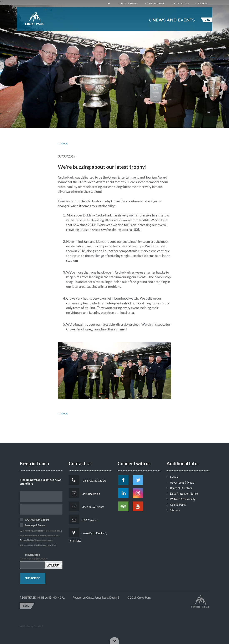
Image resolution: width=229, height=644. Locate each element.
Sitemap (173, 510)
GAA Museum (83, 519)
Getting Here (155, 4)
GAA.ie (173, 477)
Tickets (201, 4)
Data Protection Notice (182, 494)
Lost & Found (128, 4)
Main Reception (84, 493)
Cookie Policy (176, 505)
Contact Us (180, 4)
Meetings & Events (86, 506)
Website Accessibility (181, 499)
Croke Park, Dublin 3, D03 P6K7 (88, 535)
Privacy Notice (27, 540)
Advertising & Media (180, 483)
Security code (32, 555)
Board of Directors (179, 488)
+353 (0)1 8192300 (87, 480)
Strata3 (39, 626)
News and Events (174, 20)
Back (63, 144)
